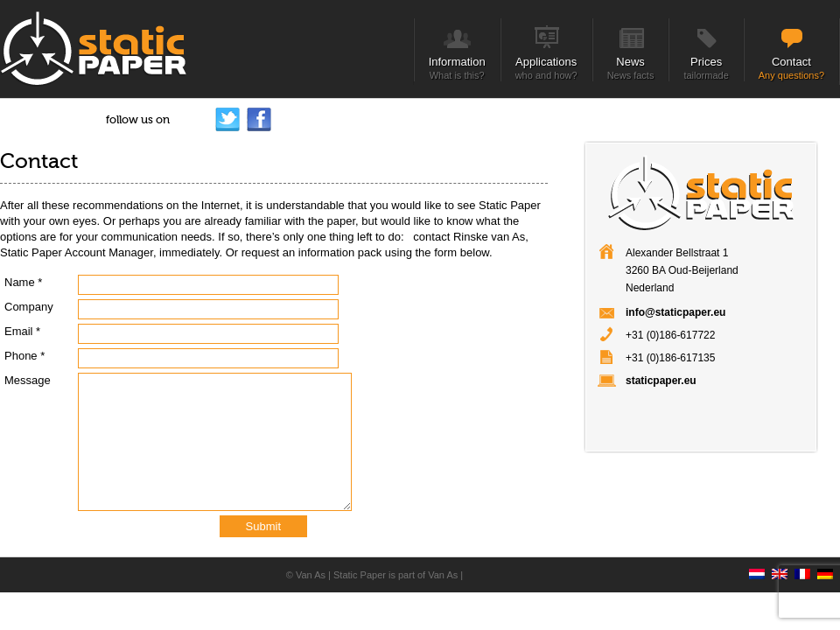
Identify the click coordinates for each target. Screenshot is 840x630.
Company (29, 307)
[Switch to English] (783, 560)
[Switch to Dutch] (760, 560)
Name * (23, 282)
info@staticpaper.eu (675, 312)
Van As (311, 575)
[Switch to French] (806, 560)
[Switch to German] (829, 560)
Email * (22, 331)
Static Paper (360, 575)
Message (28, 380)
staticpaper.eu (661, 381)
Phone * (24, 356)
